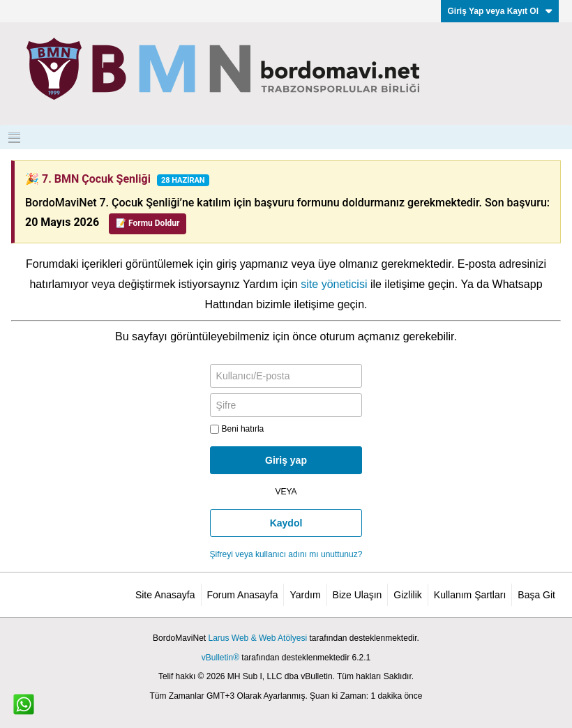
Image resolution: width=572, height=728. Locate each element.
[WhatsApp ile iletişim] (24, 704)
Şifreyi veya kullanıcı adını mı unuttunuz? (286, 554)
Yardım (305, 595)
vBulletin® (220, 658)
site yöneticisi (334, 284)
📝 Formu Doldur (148, 223)
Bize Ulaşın (357, 595)
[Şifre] (286, 405)
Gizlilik (407, 595)
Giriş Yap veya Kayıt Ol (500, 11)
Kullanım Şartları (470, 595)
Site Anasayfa (165, 595)
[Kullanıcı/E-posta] (286, 376)
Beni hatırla (237, 429)
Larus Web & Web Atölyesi (257, 638)
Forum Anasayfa (243, 595)
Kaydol (286, 523)
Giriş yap (286, 460)
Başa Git (536, 595)
